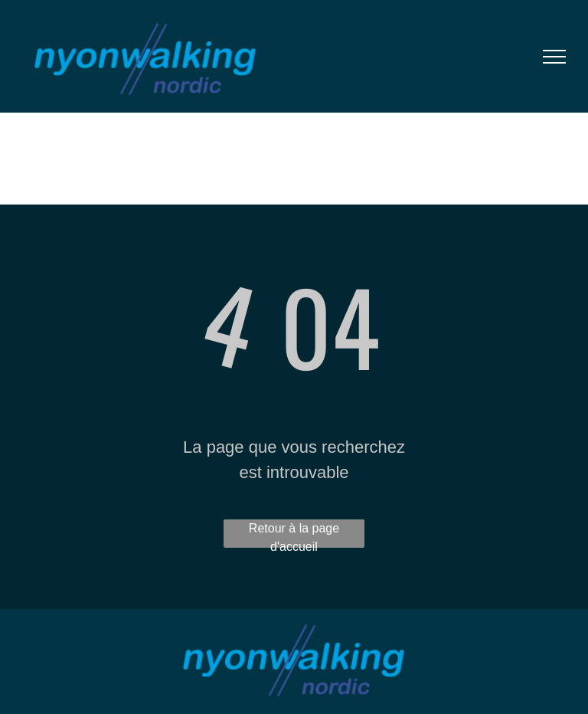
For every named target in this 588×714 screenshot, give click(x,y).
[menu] (554, 57)
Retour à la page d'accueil (294, 535)
